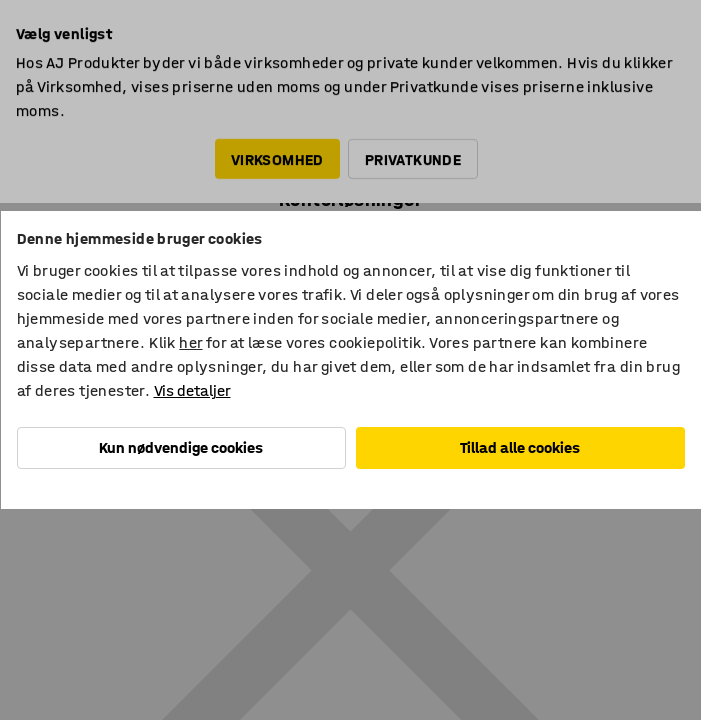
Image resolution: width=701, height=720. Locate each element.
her (190, 342)
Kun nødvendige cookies (181, 447)
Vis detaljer (192, 390)
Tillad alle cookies (520, 447)
